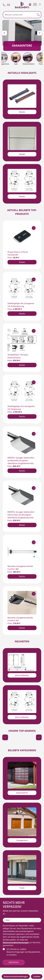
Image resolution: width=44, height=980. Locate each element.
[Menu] (40, 4)
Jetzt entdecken (22, 675)
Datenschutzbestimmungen (16, 943)
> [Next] (39, 737)
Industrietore (22, 793)
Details (22, 112)
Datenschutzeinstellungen (16, 976)
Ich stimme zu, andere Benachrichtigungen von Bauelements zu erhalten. (23, 952)
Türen (22, 888)
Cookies (37, 976)
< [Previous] (5, 737)
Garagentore (22, 840)
